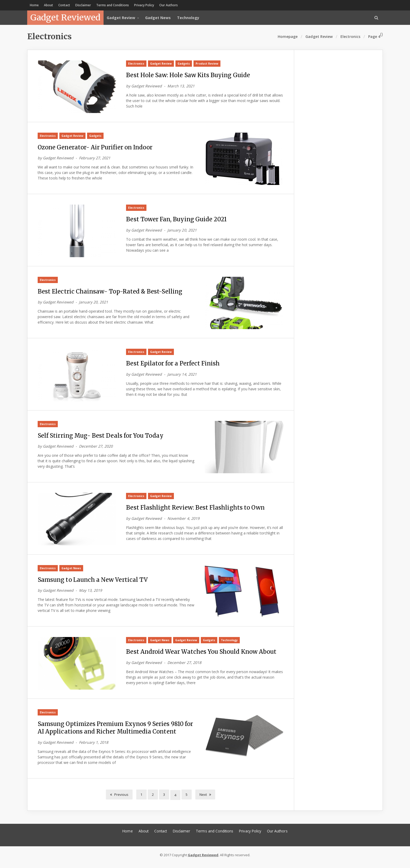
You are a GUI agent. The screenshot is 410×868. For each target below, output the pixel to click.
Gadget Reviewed (65, 18)
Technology (188, 18)
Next (205, 798)
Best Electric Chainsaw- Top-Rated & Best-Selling (112, 293)
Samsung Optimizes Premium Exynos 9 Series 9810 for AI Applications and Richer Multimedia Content (114, 732)
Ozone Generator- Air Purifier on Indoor (98, 148)
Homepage (288, 36)
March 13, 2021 (181, 86)
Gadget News (158, 18)
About (49, 5)
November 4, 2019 (183, 521)
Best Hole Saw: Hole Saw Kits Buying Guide (190, 75)
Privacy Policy (144, 5)
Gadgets (183, 64)
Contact (64, 5)
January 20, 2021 (182, 231)
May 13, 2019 (90, 593)
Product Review (207, 64)
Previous (119, 798)
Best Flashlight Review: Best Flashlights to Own (197, 510)
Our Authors (169, 5)
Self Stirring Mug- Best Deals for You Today (102, 438)
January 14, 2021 (182, 376)
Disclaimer (83, 5)
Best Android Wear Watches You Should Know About (203, 655)
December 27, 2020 (96, 449)
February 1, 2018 (93, 747)
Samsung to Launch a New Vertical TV (94, 583)
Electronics (136, 64)
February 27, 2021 (94, 159)
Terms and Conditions (113, 5)
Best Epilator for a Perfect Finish (175, 365)
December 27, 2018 (184, 666)
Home (34, 5)
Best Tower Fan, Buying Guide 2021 (178, 220)
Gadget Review (319, 36)
